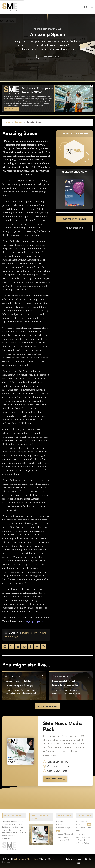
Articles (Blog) (64, 828)
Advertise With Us (63, 842)
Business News (30, 633)
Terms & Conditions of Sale (84, 835)
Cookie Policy (83, 843)
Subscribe (82, 824)
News (43, 633)
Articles (19, 122)
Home (8, 122)
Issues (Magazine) (65, 834)
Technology (11, 636)
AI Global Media (31, 859)
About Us (62, 824)
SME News (18, 859)
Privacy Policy (83, 840)
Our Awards (63, 837)
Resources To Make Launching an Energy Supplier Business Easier (19, 683)
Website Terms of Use (83, 829)
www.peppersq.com (33, 621)
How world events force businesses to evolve (65, 683)
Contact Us (82, 821)
